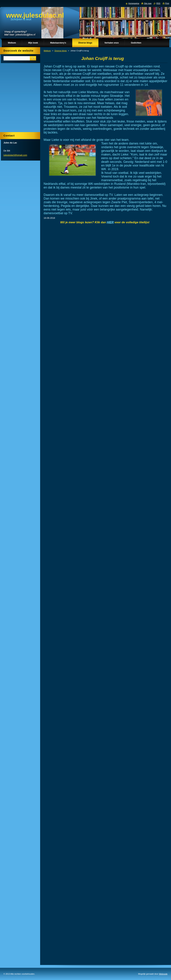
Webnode (163, 974)
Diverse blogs (61, 51)
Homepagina (134, 3)
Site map (148, 3)
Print (167, 3)
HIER (110, 222)
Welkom (47, 51)
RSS (158, 3)
